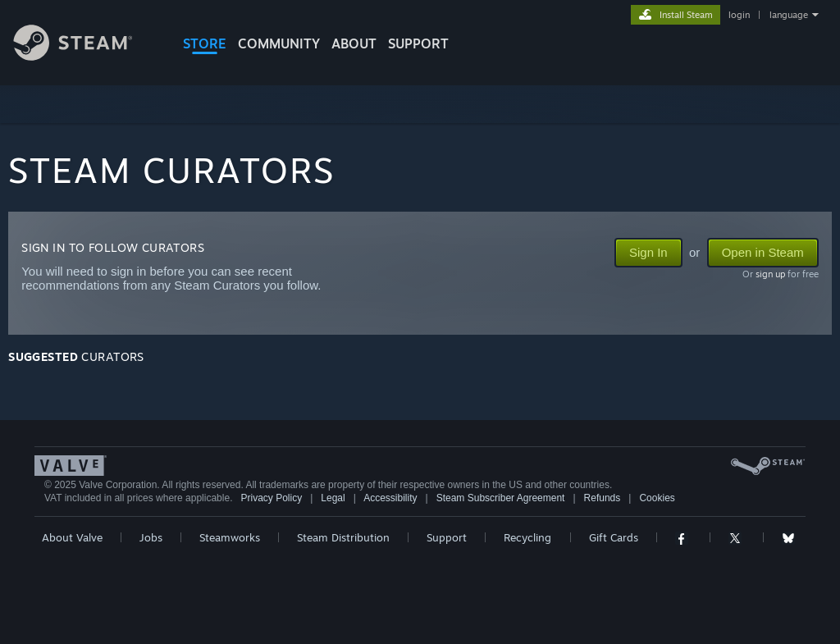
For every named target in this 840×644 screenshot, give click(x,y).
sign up (770, 274)
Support (447, 537)
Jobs (151, 537)
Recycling (527, 537)
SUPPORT (418, 43)
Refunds (603, 498)
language (789, 15)
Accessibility (390, 498)
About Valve (72, 537)
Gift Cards (614, 537)
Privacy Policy (271, 498)
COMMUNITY (279, 43)
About (354, 43)
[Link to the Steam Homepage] (85, 56)
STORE (205, 43)
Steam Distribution (343, 537)
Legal (333, 498)
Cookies (657, 498)
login (739, 15)
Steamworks (230, 537)
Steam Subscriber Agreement (501, 498)
